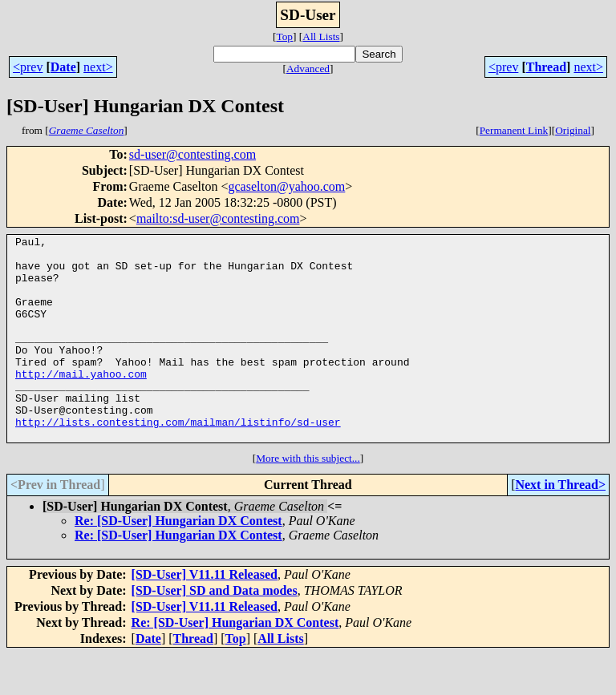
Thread (546, 67)
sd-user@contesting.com (192, 154)
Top (284, 36)
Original (573, 130)
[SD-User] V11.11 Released (205, 615)
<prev (28, 67)
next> (98, 67)
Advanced (308, 69)
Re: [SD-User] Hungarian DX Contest (178, 562)
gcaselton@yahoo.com (287, 186)
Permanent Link (514, 130)
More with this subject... (308, 499)
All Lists (321, 36)
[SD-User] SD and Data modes (215, 631)
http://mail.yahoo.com (81, 402)
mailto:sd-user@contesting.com (218, 218)
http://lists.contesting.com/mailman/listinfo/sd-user (178, 460)
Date (63, 67)
